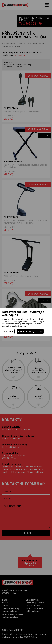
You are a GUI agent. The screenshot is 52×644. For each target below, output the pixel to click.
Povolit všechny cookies (30, 331)
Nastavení (8, 331)
